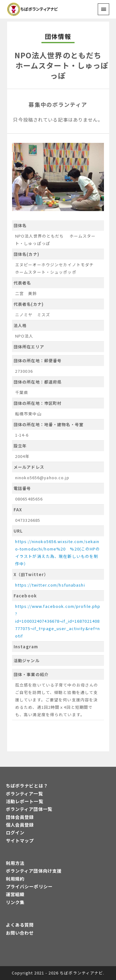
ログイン (15, 832)
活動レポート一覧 (25, 801)
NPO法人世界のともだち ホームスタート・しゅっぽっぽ (58, 65)
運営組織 (15, 894)
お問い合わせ (20, 933)
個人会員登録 (20, 825)
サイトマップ (20, 840)
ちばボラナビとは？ (27, 785)
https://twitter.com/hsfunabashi (50, 585)
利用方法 (15, 863)
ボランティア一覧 (24, 793)
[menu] (103, 9)
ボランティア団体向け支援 (34, 871)
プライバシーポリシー (29, 886)
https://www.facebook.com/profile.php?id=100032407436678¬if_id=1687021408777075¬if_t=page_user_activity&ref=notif (58, 621)
